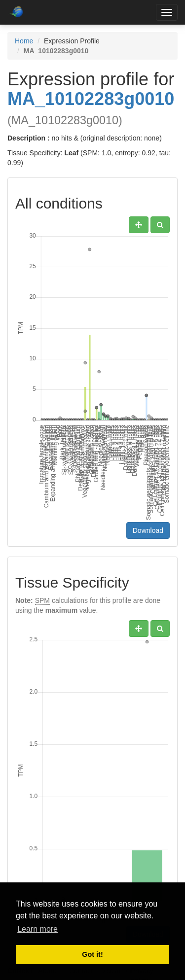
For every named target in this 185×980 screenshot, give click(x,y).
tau (164, 153)
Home (24, 41)
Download (148, 530)
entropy (127, 153)
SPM (90, 153)
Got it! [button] (92, 954)
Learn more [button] (37, 929)
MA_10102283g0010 (91, 99)
